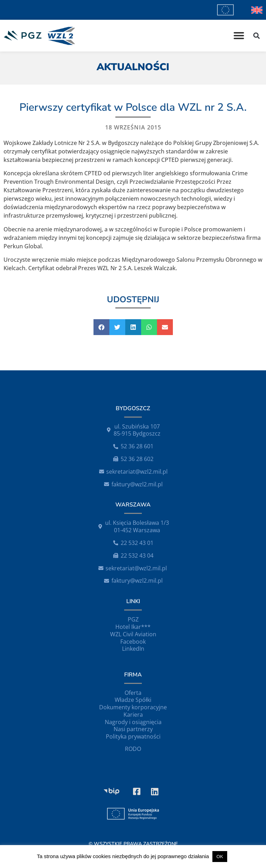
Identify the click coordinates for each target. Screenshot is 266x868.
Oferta (133, 693)
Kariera (133, 715)
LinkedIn (133, 649)
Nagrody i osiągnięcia (133, 722)
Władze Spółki (133, 700)
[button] (239, 36)
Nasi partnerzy (133, 729)
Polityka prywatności (133, 736)
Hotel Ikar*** (133, 627)
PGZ (133, 619)
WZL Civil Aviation (133, 634)
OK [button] (220, 857)
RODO (133, 749)
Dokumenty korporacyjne (133, 707)
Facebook (133, 642)
